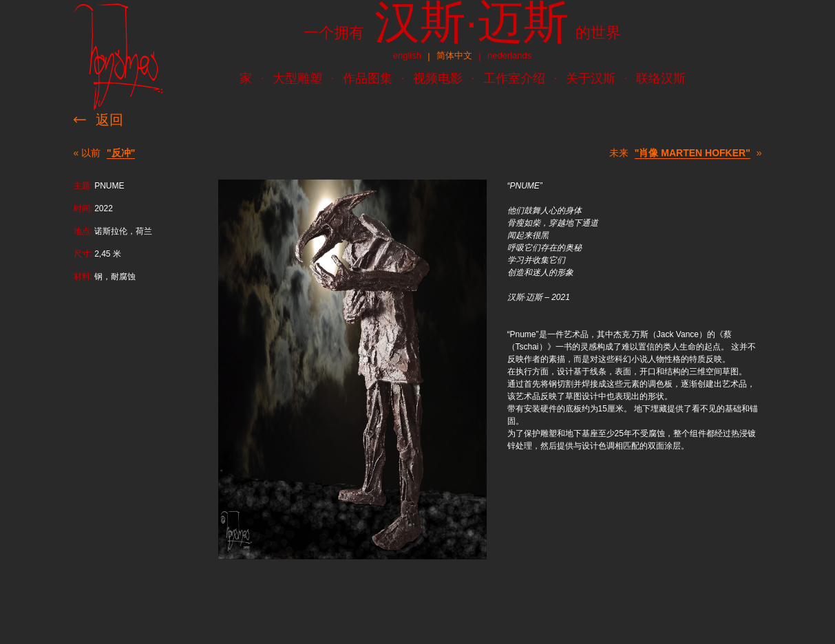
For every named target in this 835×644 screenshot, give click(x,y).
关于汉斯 (591, 78)
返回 (109, 120)
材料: (83, 277)
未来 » (686, 153)
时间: (83, 208)
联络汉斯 (661, 78)
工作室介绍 (514, 78)
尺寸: (83, 254)
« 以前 (105, 153)
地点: (83, 231)
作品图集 (368, 78)
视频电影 (438, 78)
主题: (83, 186)
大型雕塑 (297, 78)
